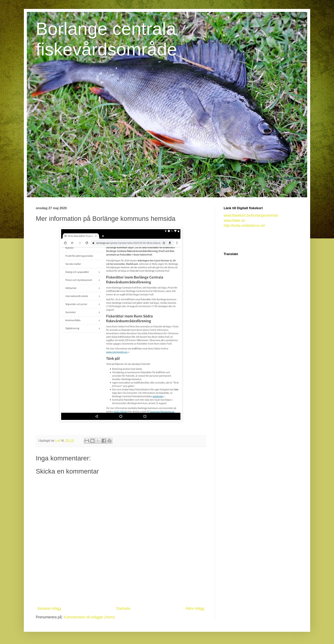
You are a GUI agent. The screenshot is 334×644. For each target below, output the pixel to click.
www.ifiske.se (234, 221)
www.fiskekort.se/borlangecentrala (251, 215)
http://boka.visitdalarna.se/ (244, 226)
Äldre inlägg (195, 609)
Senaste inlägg (49, 609)
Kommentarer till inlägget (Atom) (89, 617)
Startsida (123, 609)
